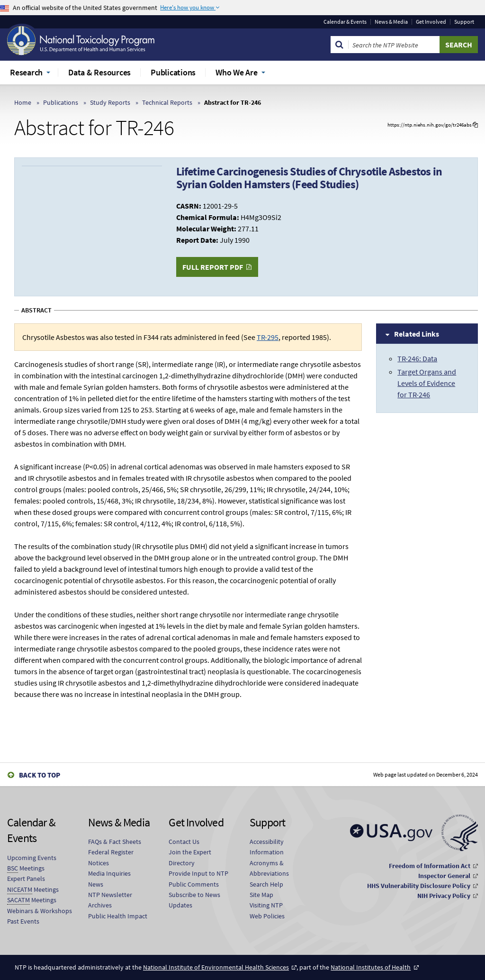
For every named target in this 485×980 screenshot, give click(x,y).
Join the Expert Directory (190, 857)
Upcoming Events (32, 858)
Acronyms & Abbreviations (269, 868)
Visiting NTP (266, 905)
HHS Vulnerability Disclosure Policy (419, 886)
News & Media (391, 22)
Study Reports (110, 102)
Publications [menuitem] (173, 72)
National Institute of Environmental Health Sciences (216, 967)
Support (464, 22)
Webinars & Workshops (40, 911)
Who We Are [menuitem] (237, 72)
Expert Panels (26, 879)
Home (23, 102)
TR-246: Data (417, 358)
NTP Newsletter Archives (110, 900)
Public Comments (194, 884)
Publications (61, 102)
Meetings (26, 868)
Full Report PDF (213, 267)
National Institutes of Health (371, 967)
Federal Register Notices (111, 857)
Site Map (261, 895)
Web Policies (267, 916)
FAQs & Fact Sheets (115, 842)
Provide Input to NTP (198, 873)
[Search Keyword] (394, 45)
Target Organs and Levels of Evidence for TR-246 (427, 383)
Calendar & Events (345, 22)
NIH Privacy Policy (444, 896)
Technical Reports (167, 102)
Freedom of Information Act (430, 866)
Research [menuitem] (26, 72)
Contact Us (184, 842)
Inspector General (444, 876)
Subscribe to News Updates (194, 900)
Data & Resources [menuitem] (99, 72)
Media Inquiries (109, 873)
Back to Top (40, 775)
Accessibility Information (267, 847)
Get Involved (431, 22)
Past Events (23, 921)
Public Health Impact (118, 916)
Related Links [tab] (417, 334)
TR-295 (268, 337)
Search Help (266, 884)
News (96, 884)
